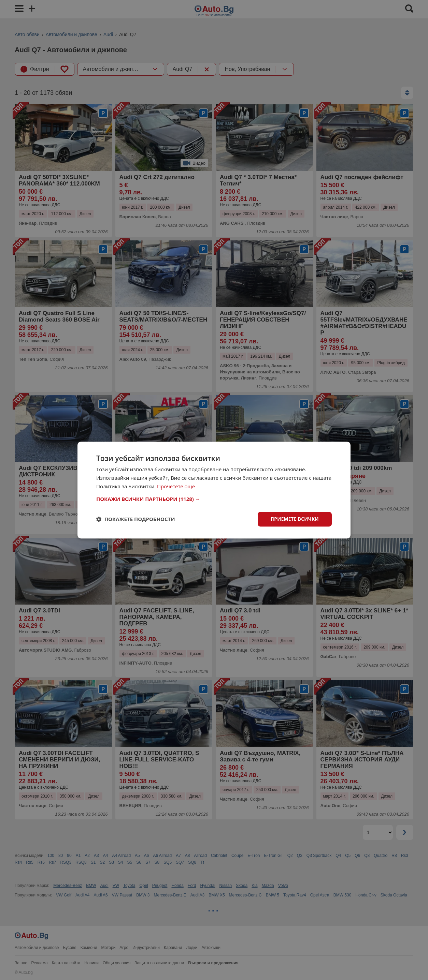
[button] (214, 499)
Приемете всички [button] (294, 519)
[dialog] (214, 490)
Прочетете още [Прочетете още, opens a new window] (176, 486)
